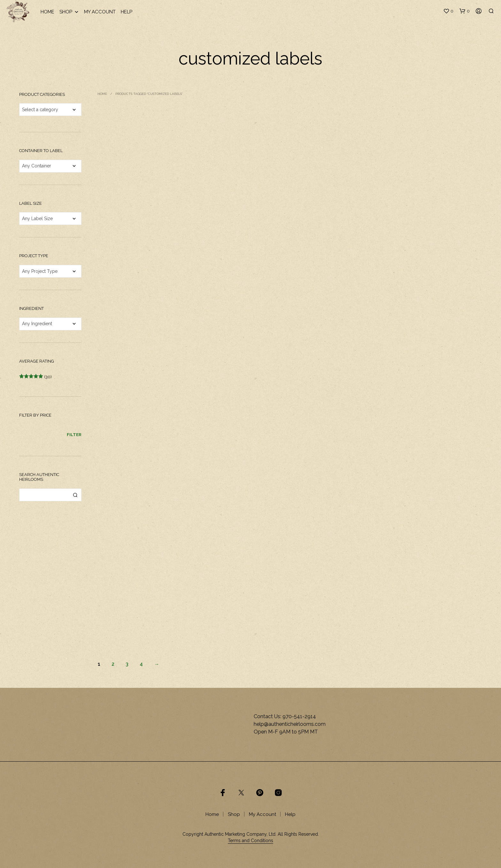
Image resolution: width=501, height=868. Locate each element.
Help (127, 12)
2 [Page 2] (113, 664)
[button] (448, 11)
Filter (74, 435)
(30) (35, 377)
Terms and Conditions (250, 841)
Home (47, 12)
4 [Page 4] (141, 664)
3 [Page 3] (127, 664)
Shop (69, 12)
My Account (100, 12)
